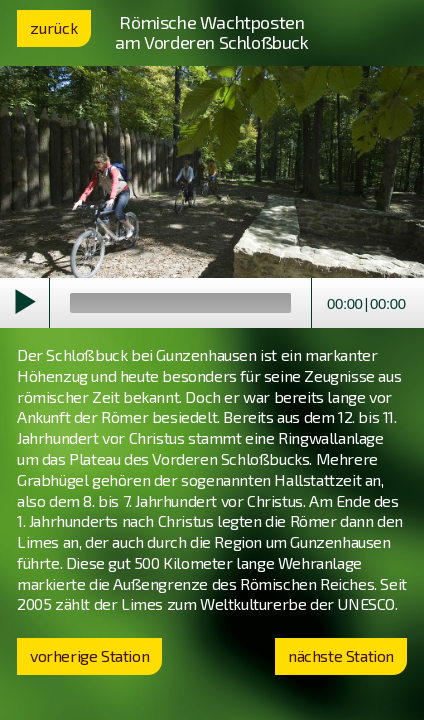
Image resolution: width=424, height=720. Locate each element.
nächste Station (341, 655)
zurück (54, 27)
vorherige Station (89, 655)
